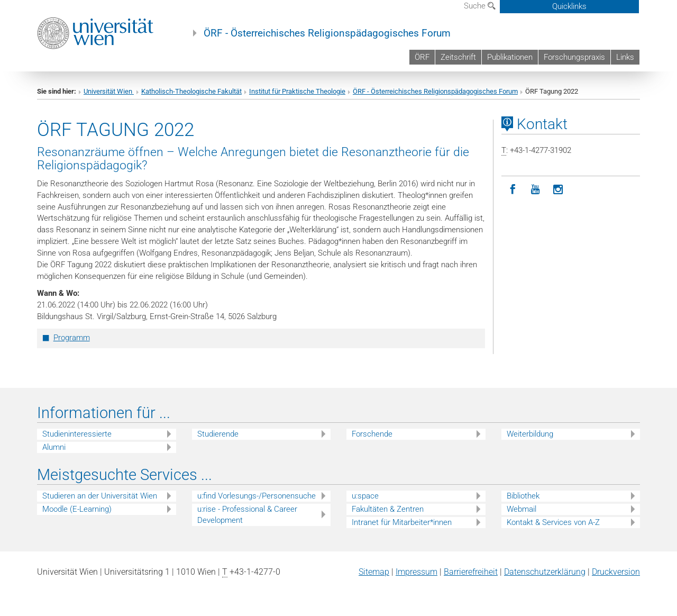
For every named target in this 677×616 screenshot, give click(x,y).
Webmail (522, 509)
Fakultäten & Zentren (388, 509)
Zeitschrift (458, 57)
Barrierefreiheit (471, 572)
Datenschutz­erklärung (545, 572)
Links (625, 57)
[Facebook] (513, 190)
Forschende (372, 434)
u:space (365, 496)
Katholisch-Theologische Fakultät (191, 91)
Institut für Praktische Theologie (297, 91)
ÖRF (422, 57)
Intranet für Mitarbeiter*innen (402, 522)
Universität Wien (109, 91)
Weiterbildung (530, 434)
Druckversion (616, 572)
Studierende (218, 434)
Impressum (417, 572)
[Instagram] (558, 190)
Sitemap (374, 572)
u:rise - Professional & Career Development (247, 515)
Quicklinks (569, 6)
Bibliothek (523, 496)
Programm (72, 338)
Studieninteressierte (77, 434)
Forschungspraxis (574, 57)
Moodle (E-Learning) (77, 509)
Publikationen (510, 57)
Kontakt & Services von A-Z (553, 522)
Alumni (54, 447)
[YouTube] (536, 190)
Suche (480, 6)
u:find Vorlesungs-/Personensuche (257, 496)
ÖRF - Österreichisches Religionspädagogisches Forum (327, 33)
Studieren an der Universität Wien (100, 496)
